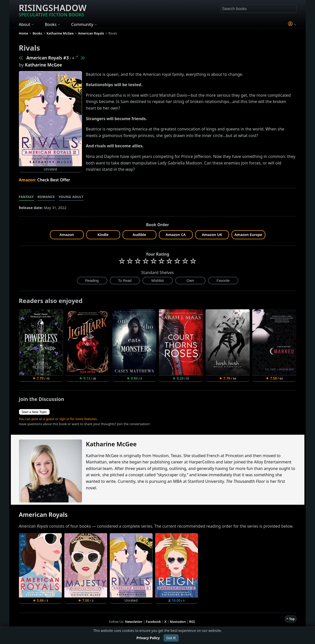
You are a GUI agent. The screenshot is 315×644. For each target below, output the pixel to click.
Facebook (153, 622)
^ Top (291, 619)
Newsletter (134, 622)
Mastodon (178, 622)
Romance (46, 197)
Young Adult (71, 197)
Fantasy (26, 197)
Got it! (171, 638)
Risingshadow (53, 10)
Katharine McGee (44, 65)
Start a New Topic (34, 412)
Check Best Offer (54, 180)
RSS (192, 622)
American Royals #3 (48, 58)
